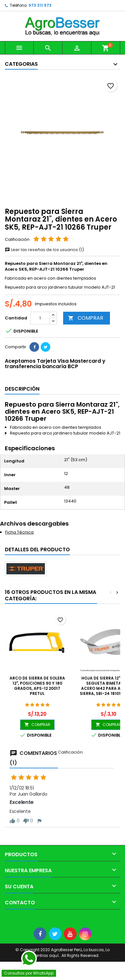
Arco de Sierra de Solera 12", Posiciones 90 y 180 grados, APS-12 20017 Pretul (37, 686)
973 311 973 (40, 5)
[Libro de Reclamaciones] (0, 920)
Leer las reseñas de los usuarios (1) (44, 250)
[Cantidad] (40, 318)
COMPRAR (86, 318)
